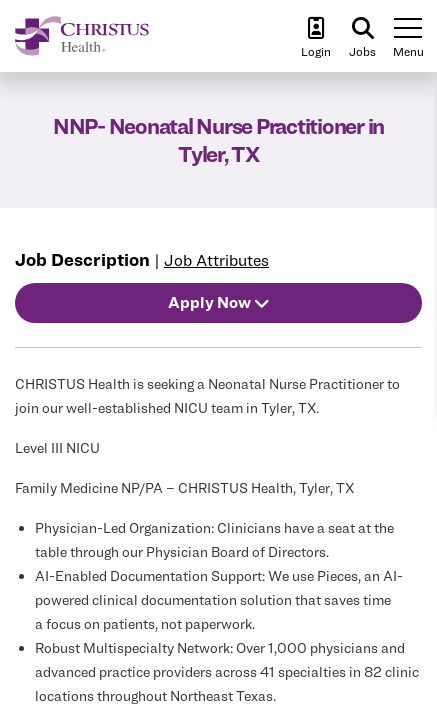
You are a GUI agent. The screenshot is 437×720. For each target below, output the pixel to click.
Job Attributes (216, 260)
